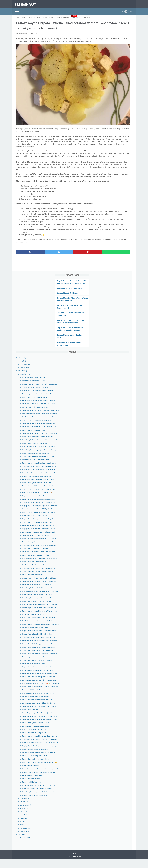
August (109, 815)
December (110, 119)
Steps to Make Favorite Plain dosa (115, 33)
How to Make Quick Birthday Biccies (119, 128)
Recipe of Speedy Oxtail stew (116, 669)
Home (18, 8)
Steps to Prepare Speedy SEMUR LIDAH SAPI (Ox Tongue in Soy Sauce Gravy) (117, 26)
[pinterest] (65, 253)
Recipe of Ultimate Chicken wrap (118, 451)
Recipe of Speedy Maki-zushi (113, 38)
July (108, 106)
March (109, 832)
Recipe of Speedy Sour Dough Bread (119, 515)
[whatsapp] (84, 253)
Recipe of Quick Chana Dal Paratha (118, 638)
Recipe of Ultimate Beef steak (117, 759)
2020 (108, 116)
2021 (107, 102)
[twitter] (45, 253)
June (109, 822)
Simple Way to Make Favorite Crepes (119, 596)
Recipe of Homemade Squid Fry (117, 774)
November (110, 806)
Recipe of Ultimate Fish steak (116, 777)
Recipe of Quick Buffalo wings (117, 780)
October (110, 809)
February (110, 109)
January (110, 112)
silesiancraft (27, 2)
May (109, 825)
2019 (107, 842)
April (109, 829)
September (111, 812)
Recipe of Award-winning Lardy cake (119, 209)
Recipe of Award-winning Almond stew (120, 745)
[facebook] (26, 253)
